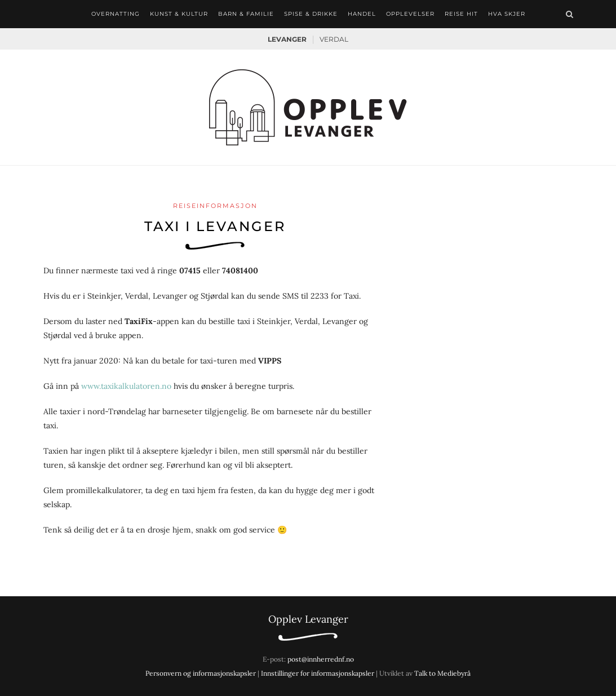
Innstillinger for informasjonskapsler (318, 673)
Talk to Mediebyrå (442, 673)
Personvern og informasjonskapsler (201, 673)
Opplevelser (410, 14)
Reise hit (461, 14)
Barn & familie (246, 14)
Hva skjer (507, 14)
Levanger (287, 39)
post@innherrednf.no (321, 659)
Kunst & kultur (179, 14)
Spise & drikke (311, 14)
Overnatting (116, 14)
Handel (362, 14)
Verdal (334, 39)
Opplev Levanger (308, 619)
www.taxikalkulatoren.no (126, 386)
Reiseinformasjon (215, 206)
